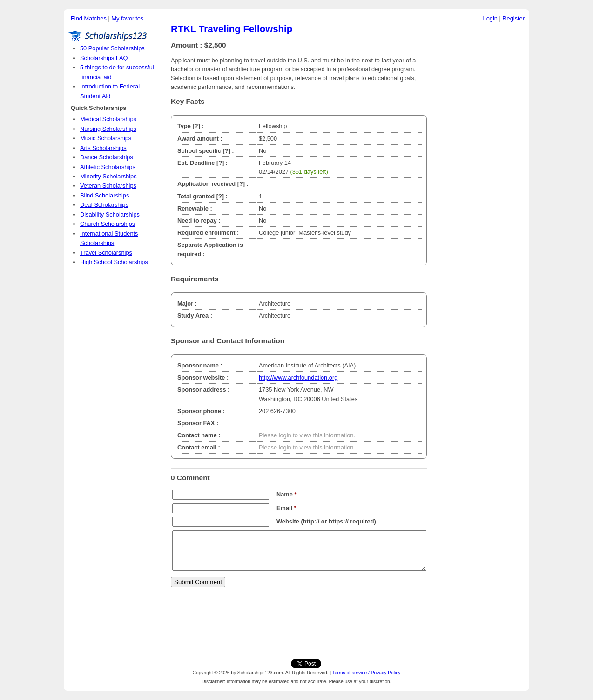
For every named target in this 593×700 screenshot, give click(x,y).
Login (490, 18)
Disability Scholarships (110, 214)
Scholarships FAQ (104, 58)
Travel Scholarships (106, 253)
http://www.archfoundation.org (298, 377)
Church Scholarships (108, 224)
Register (513, 18)
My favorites (127, 18)
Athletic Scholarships (108, 167)
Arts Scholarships (103, 148)
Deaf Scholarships (104, 205)
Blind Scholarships (104, 195)
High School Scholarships (114, 262)
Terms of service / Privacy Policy (367, 673)
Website (288, 521)
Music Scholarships (106, 138)
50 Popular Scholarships (112, 48)
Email (286, 508)
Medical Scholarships (108, 119)
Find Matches (89, 18)
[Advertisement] (480, 167)
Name (286, 494)
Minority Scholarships (108, 176)
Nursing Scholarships (108, 129)
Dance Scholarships (107, 157)
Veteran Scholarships (108, 186)
